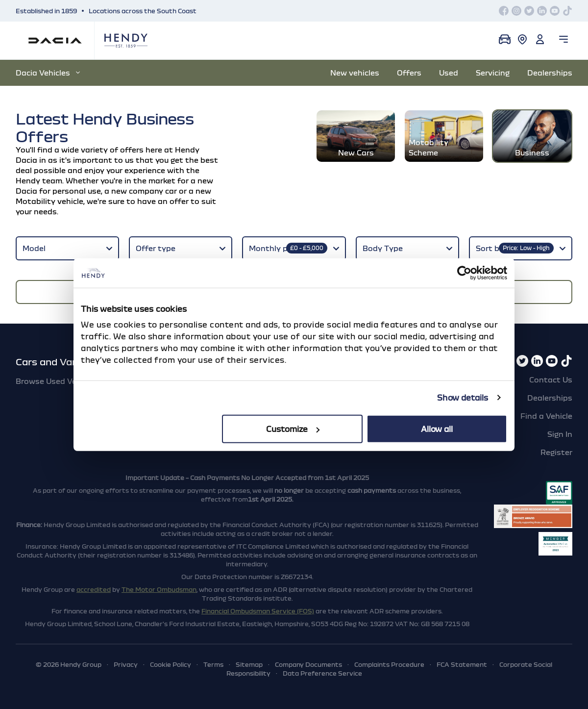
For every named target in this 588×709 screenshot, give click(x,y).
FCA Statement (462, 664)
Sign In (560, 434)
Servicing (493, 73)
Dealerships (550, 73)
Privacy (126, 664)
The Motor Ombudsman (159, 589)
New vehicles (355, 73)
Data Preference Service (322, 673)
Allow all (437, 429)
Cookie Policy (171, 664)
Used (449, 73)
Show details (463, 398)
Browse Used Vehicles (57, 381)
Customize (293, 429)
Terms (213, 664)
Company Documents (308, 664)
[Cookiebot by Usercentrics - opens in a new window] (464, 273)
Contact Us (551, 380)
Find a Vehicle (546, 416)
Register (556, 452)
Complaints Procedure (389, 664)
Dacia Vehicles (48, 73)
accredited (94, 589)
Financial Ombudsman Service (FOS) (258, 611)
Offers (409, 73)
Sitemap (249, 664)
